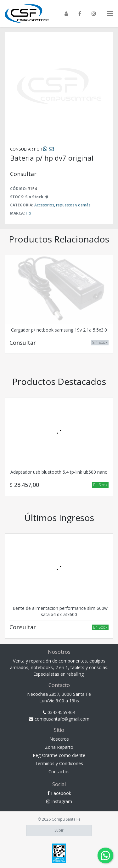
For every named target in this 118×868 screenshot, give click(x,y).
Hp (28, 213)
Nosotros (59, 739)
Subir (59, 830)
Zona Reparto (59, 747)
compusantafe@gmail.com (59, 719)
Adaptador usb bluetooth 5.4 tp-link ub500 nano (59, 472)
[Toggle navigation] (110, 13)
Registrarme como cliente (59, 755)
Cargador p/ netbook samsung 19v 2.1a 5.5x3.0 (59, 330)
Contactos (59, 772)
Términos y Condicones (59, 763)
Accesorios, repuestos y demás (62, 205)
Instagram (59, 801)
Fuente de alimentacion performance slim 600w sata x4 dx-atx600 (59, 611)
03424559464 (59, 712)
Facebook (59, 793)
